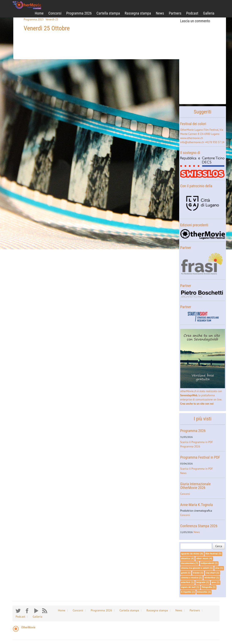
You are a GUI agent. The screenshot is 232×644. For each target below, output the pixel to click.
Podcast (192, 13)
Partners (175, 13)
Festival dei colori (193, 124)
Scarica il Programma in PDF (197, 442)
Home (39, 13)
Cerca (219, 546)
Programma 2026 (79, 13)
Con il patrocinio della (196, 186)
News (160, 13)
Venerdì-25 (52, 19)
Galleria (209, 13)
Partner (186, 248)
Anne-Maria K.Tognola (197, 505)
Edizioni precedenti (194, 225)
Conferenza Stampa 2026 (199, 526)
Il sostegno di (190, 153)
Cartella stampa (108, 13)
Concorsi (55, 13)
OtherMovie (28, 627)
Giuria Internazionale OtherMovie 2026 (196, 486)
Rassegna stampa (138, 13)
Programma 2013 (34, 19)
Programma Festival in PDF (200, 457)
